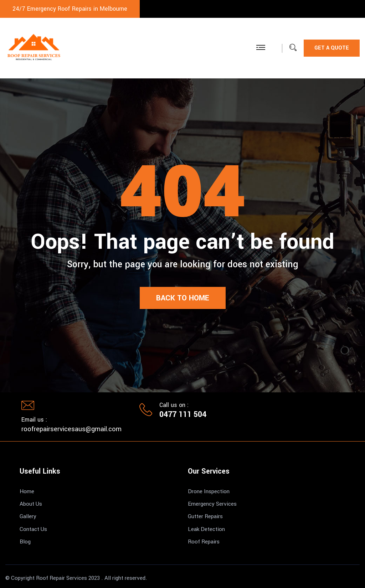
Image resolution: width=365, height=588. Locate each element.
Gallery (28, 516)
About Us (31, 504)
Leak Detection (206, 529)
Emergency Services (212, 504)
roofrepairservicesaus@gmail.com (71, 429)
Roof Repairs (204, 542)
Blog (25, 542)
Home (27, 491)
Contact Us (33, 529)
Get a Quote (332, 48)
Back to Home (183, 298)
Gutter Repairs (205, 516)
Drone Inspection (209, 491)
